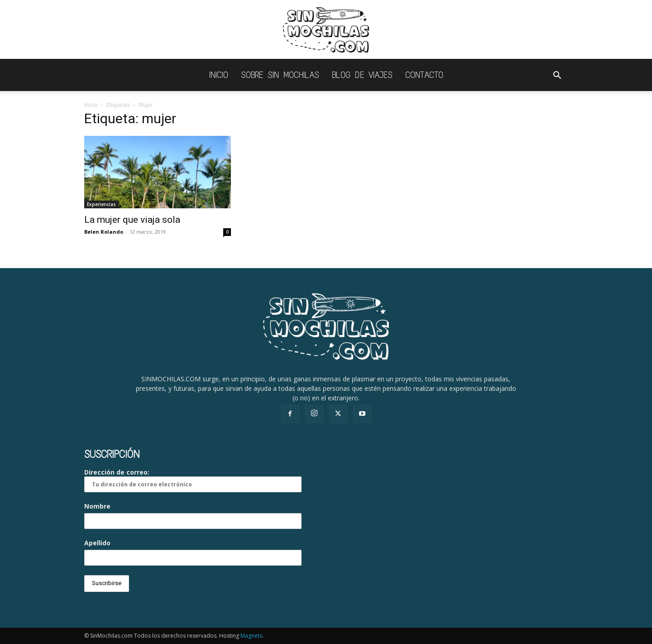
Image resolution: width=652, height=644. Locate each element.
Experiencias (101, 204)
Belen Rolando (104, 232)
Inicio (91, 105)
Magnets (251, 636)
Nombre (97, 506)
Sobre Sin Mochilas (280, 75)
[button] (557, 76)
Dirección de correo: (193, 480)
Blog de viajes (362, 75)
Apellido (97, 543)
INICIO (219, 75)
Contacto (424, 75)
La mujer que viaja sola (132, 220)
